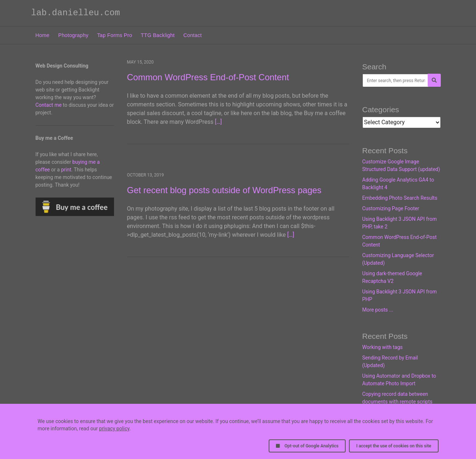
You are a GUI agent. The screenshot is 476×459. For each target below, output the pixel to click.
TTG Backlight (158, 35)
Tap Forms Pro (115, 35)
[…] (218, 122)
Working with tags (383, 347)
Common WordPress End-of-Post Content (208, 77)
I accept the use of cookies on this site (394, 446)
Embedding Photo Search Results (400, 198)
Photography (73, 35)
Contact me (49, 105)
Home (43, 35)
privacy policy (114, 428)
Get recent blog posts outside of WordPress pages (224, 190)
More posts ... (378, 310)
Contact (193, 35)
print (66, 170)
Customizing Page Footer (391, 208)
